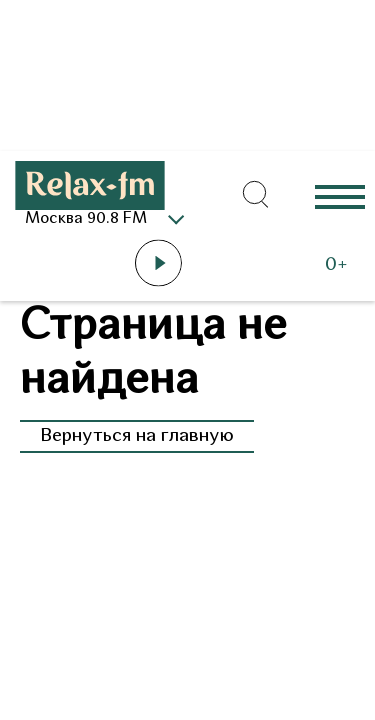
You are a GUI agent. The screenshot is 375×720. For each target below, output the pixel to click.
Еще (340, 195)
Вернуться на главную (137, 436)
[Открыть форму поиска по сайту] (255, 195)
